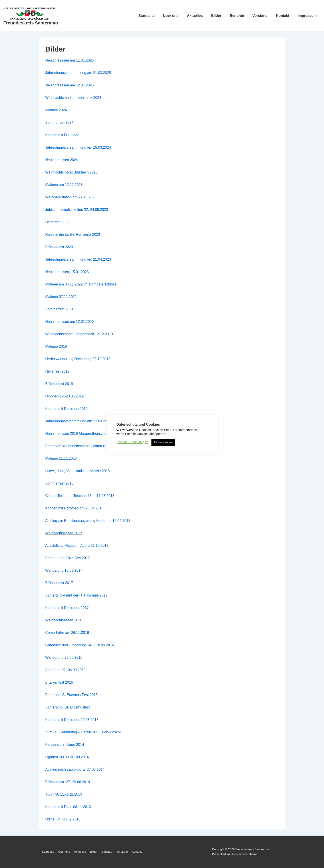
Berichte (237, 16)
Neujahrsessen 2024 (62, 160)
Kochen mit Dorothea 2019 (66, 409)
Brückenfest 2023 (59, 247)
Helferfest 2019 (57, 371)
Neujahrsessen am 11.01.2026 (70, 60)
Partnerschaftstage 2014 (65, 745)
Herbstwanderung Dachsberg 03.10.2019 (78, 359)
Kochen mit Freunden (62, 135)
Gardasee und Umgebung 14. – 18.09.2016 (80, 645)
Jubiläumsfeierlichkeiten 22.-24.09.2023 (77, 210)
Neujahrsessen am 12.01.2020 (70, 322)
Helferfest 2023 (57, 222)
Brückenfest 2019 (59, 384)
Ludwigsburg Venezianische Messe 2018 (78, 471)
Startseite (146, 16)
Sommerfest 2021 (59, 309)
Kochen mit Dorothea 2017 (67, 608)
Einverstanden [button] (163, 442)
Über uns (171, 16)
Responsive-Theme (245, 854)
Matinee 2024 (56, 110)
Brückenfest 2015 (59, 682)
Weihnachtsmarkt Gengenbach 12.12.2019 (79, 334)
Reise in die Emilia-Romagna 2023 (73, 234)
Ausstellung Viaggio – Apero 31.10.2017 (77, 546)
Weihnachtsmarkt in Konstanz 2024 (73, 98)
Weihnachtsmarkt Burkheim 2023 (71, 172)
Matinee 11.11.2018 (61, 458)
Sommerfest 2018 (59, 483)
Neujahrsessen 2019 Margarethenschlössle (80, 434)
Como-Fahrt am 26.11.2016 (67, 633)
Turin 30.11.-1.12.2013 (64, 794)
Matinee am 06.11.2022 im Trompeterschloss (81, 284)
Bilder (216, 16)
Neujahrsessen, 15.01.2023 (67, 272)
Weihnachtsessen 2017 (64, 533)
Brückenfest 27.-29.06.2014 (68, 782)
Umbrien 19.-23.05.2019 (65, 396)
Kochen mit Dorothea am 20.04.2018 (74, 508)
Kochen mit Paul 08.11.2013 (68, 807)
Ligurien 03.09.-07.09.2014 (67, 757)
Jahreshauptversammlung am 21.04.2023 (78, 259)
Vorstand (260, 16)
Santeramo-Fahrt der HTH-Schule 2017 (76, 595)
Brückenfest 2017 (59, 583)
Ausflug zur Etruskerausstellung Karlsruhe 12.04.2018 (88, 521)
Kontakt (283, 16)
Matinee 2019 (56, 346)
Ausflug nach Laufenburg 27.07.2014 (75, 769)
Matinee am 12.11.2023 (64, 185)
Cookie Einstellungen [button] (133, 442)
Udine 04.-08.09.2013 (63, 819)
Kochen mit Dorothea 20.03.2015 (72, 720)
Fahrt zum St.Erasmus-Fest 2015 (72, 695)
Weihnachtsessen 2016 (64, 620)
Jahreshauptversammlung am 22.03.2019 (78, 421)
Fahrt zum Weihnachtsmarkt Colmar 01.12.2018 (83, 446)
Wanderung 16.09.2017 (64, 570)
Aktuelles (195, 16)
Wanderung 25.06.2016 (64, 657)
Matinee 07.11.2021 (61, 297)
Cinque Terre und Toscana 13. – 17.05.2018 (80, 496)
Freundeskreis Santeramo (31, 23)
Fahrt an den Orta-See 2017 (68, 558)
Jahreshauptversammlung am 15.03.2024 (78, 147)
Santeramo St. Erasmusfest (68, 707)
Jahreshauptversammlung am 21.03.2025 (78, 73)
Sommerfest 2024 (59, 123)
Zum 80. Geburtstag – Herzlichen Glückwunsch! (83, 732)
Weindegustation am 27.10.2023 (71, 197)
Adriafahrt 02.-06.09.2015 (65, 670)
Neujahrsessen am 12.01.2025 (70, 85)
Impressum (307, 16)
